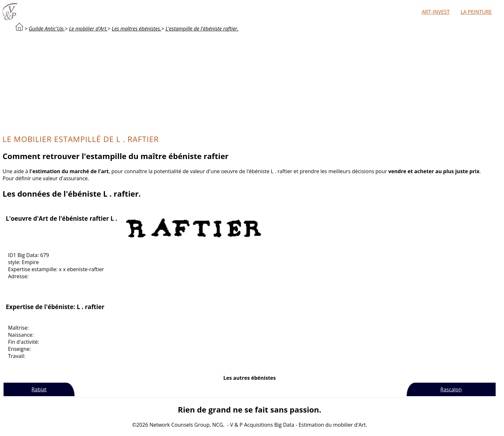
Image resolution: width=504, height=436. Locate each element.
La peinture (476, 12)
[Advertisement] (249, 82)
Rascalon (451, 389)
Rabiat (39, 389)
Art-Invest (436, 12)
